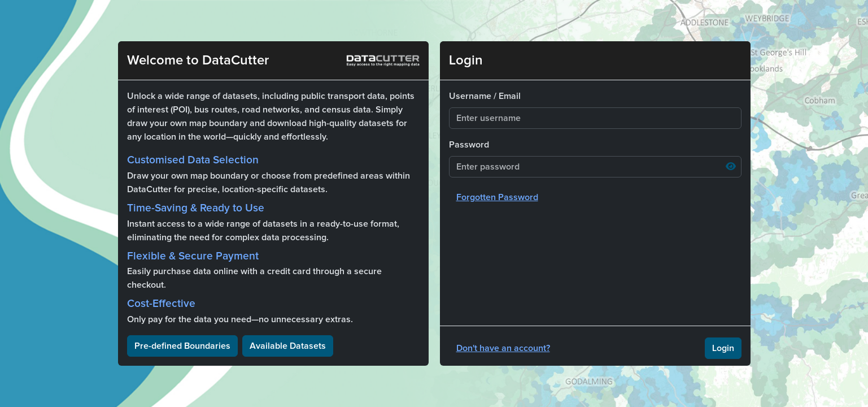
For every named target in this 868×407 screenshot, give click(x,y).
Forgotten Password (497, 197)
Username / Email (485, 96)
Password (469, 145)
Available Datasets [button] (288, 346)
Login (723, 348)
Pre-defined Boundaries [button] (182, 346)
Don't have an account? (503, 348)
